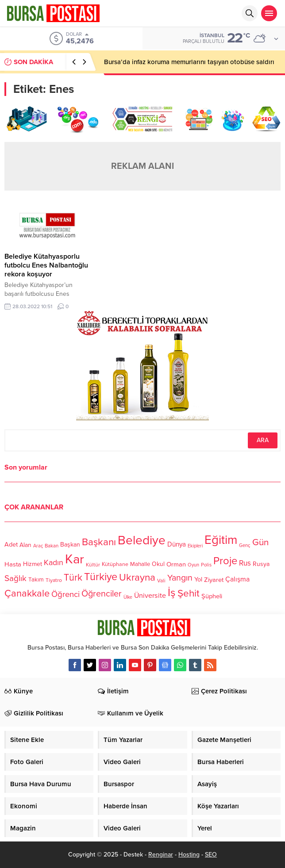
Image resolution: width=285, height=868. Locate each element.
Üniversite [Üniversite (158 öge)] (150, 596)
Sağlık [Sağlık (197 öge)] (15, 578)
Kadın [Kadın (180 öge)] (54, 563)
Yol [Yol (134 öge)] (198, 580)
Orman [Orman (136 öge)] (176, 564)
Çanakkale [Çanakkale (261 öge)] (27, 594)
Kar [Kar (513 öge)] (75, 559)
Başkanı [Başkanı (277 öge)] (99, 542)
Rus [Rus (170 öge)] (245, 564)
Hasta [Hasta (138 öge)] (13, 564)
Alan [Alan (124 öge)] (25, 545)
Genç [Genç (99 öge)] (245, 545)
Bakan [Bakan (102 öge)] (52, 546)
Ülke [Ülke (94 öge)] (128, 597)
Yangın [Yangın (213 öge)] (180, 578)
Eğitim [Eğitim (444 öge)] (221, 540)
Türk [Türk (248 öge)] (73, 577)
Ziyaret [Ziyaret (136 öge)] (214, 580)
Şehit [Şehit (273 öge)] (189, 594)
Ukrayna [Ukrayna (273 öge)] (137, 577)
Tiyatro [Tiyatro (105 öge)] (54, 580)
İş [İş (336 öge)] (172, 593)
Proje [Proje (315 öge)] (225, 561)
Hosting (189, 855)
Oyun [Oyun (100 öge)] (193, 565)
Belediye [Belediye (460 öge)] (142, 540)
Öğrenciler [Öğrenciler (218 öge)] (102, 594)
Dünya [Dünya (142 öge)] (177, 544)
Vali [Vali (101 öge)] (161, 581)
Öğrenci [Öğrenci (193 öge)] (65, 595)
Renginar (161, 855)
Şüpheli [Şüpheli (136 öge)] (212, 596)
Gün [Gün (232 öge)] (260, 542)
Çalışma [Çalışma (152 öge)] (237, 579)
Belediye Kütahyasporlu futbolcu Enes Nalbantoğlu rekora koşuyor (46, 265)
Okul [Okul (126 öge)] (158, 564)
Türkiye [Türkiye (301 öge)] (101, 577)
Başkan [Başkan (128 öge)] (70, 545)
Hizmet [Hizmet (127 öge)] (33, 564)
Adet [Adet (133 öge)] (11, 545)
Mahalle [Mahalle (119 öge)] (140, 564)
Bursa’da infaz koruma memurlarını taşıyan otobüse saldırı (189, 62)
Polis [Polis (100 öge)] (206, 565)
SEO (211, 855)
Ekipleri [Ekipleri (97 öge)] (195, 546)
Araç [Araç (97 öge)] (38, 546)
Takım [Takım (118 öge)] (36, 580)
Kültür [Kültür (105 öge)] (93, 565)
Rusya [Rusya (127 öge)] (261, 564)
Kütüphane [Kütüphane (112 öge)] (115, 564)
